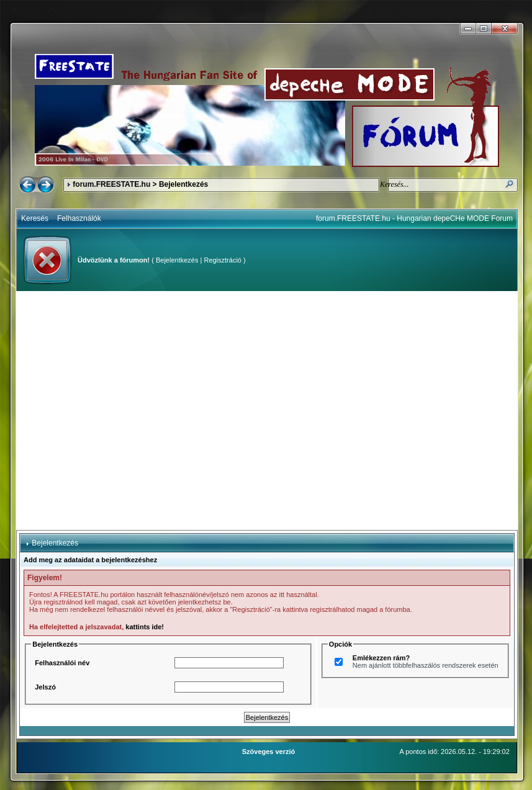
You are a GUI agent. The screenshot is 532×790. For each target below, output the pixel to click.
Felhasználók (79, 218)
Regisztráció (223, 260)
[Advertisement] (116, 411)
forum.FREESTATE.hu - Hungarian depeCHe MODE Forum (414, 218)
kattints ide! (145, 627)
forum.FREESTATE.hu (111, 184)
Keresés (35, 218)
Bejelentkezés (177, 260)
